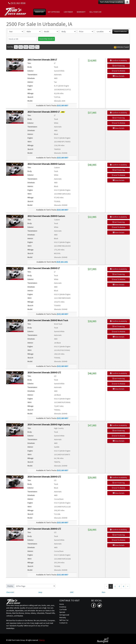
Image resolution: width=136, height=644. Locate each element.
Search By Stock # (46, 39)
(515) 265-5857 (62, 105)
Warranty (63, 618)
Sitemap (42, 640)
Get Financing (119, 66)
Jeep (40, 592)
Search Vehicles (121, 31)
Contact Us (63, 623)
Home (62, 604)
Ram (104, 592)
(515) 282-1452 (62, 262)
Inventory (63, 607)
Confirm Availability (119, 60)
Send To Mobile (119, 71)
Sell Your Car (64, 620)
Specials (62, 612)
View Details (119, 76)
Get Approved (64, 615)
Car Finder (63, 610)
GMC (72, 592)
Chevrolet (10, 592)
